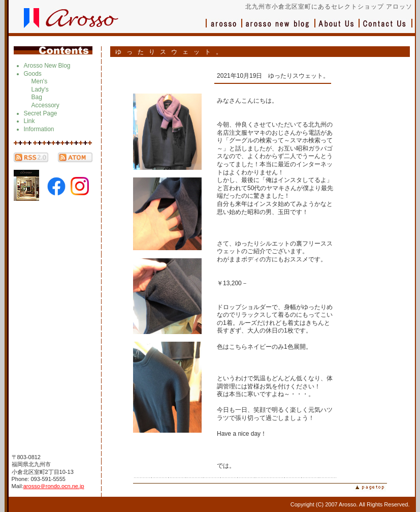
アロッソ (224, 28)
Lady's (40, 89)
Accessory (45, 105)
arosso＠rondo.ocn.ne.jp (54, 486)
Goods (33, 74)
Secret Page (41, 113)
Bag (37, 97)
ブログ (279, 28)
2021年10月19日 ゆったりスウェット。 (273, 76)
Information (39, 129)
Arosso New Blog (47, 66)
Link (29, 121)
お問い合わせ (386, 28)
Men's (40, 81)
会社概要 (337, 28)
